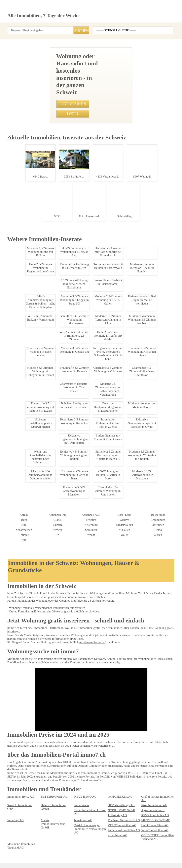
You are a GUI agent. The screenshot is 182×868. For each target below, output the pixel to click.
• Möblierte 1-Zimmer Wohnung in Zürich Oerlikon (79, 366)
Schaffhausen (149, 754)
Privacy (40, 852)
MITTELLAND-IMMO (153, 809)
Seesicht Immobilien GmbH (23, 799)
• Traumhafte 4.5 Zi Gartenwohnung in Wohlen (77, 380)
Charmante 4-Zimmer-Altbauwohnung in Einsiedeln (27, 680)
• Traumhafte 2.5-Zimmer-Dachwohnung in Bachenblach (83, 401)
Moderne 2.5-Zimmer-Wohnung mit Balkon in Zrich (27, 295)
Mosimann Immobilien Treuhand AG (87, 826)
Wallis (78, 764)
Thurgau (146, 759)
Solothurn (46, 759)
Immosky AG (15, 809)
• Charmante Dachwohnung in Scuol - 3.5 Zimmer (79, 352)
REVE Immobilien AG (153, 804)
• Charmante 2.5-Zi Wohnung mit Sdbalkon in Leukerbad (83, 324)
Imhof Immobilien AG (153, 819)
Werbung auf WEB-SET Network (71, 860)
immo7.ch (142, 852)
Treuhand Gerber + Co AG (122, 809)
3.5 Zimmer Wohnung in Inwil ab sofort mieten (27, 611)
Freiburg (46, 749)
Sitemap (112, 852)
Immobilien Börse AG (19, 790)
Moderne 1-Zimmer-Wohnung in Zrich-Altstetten (27, 471)
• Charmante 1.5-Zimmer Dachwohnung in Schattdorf (82, 359)
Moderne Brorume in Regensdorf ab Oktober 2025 (27, 171)
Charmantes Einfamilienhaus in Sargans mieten (27, 557)
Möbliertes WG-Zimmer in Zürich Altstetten (27, 361)
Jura (144, 749)
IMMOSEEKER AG (118, 790)
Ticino (111, 759)
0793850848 (103, 201)
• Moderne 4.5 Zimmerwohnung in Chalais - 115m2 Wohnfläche (87, 440)
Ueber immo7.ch (74, 852)
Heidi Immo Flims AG (153, 814)
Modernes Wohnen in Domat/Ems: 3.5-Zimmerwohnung (27, 233)
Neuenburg (47, 754)
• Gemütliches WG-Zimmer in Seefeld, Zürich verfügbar (82, 317)
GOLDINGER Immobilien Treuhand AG (55, 826)
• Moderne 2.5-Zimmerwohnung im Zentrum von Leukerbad (85, 387)
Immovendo (81, 799)
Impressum (14, 852)
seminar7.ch (160, 852)
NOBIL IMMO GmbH (52, 804)
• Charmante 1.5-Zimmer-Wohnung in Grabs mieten (80, 303)
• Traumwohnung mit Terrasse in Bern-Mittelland (79, 310)
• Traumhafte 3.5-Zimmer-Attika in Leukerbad (77, 345)
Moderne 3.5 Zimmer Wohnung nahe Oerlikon (27, 422)
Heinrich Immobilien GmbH (56, 799)
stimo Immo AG (16, 824)
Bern (144, 744)
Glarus (11, 749)
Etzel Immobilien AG (153, 799)
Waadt (45, 764)
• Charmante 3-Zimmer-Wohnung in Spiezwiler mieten (82, 373)
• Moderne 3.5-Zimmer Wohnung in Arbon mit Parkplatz (83, 433)
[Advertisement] (91, 66)
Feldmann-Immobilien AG (122, 819)
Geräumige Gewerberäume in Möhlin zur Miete (27, 513)
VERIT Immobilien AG (120, 814)
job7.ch (127, 852)
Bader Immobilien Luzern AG (24, 804)
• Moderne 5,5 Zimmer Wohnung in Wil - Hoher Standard (83, 394)
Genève (79, 749)
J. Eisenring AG (117, 804)
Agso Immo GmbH (85, 804)
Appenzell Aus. (49, 744)
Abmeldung (96, 852)
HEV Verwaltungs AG (120, 799)
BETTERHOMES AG (52, 790)
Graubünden (115, 749)
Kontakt (55, 852)
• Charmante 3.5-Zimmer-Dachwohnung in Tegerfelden (82, 338)
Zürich (112, 764)
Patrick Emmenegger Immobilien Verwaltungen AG (91, 816)
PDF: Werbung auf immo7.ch (103, 860)
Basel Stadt (114, 744)
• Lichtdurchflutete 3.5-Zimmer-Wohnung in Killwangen (82, 408)
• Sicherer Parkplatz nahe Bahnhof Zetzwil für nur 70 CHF (84, 415)
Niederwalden (82, 754)
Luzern (11, 754)
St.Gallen (79, 759)
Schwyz (12, 759)
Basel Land (81, 744)
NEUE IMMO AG (83, 790)
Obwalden (114, 754)
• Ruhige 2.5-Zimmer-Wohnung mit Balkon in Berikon (81, 331)
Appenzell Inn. (15, 744)
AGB (28, 852)
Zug (143, 764)
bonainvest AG (82, 809)
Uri (9, 764)
